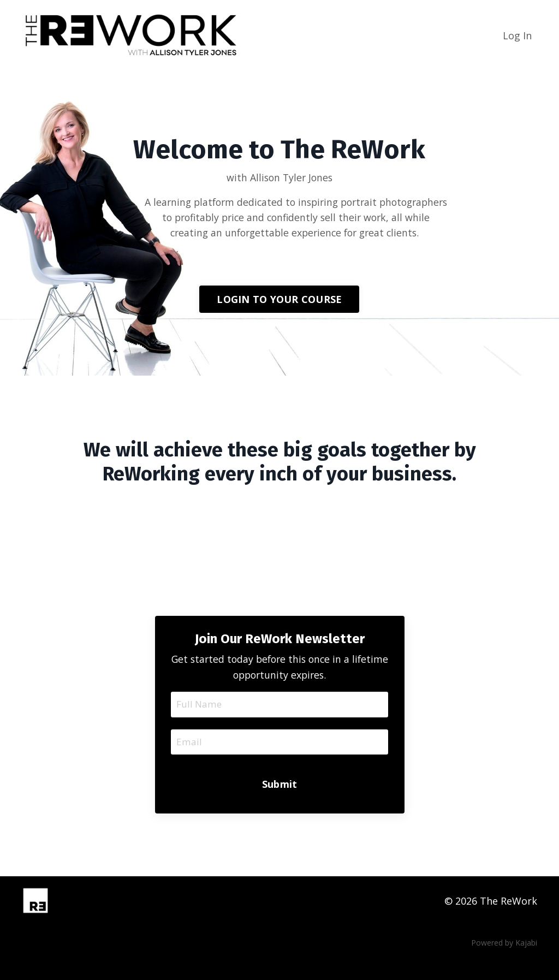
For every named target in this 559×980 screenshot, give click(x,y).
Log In (517, 35)
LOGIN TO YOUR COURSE (279, 316)
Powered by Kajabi (504, 963)
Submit (280, 804)
